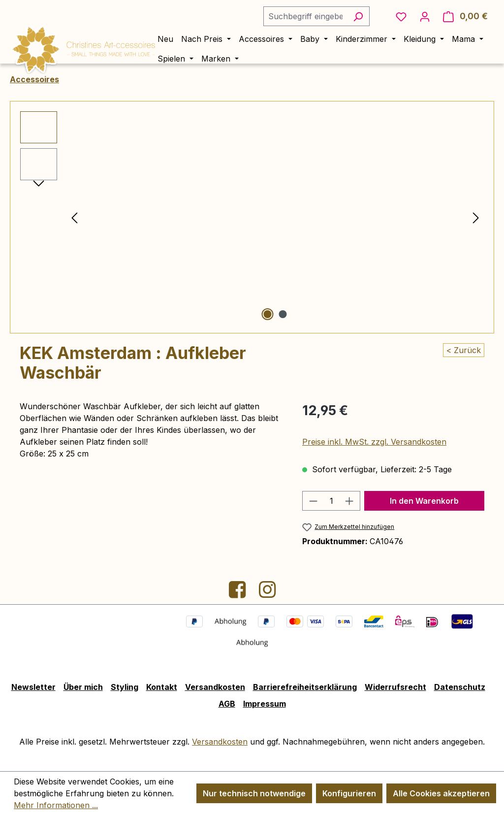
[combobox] (305, 16)
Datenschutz (460, 687)
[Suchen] (358, 16)
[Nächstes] (476, 217)
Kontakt (162, 687)
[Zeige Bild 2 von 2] (283, 314)
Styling (125, 687)
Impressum (265, 704)
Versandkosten (215, 687)
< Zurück (464, 350)
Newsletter (33, 687)
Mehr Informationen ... (56, 805)
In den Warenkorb (424, 501)
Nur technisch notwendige (254, 793)
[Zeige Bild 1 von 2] (268, 314)
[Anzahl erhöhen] (349, 501)
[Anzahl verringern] (313, 501)
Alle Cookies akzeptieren (441, 793)
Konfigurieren (349, 793)
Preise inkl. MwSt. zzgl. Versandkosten (374, 442)
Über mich (83, 687)
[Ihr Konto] (425, 16)
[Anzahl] (331, 501)
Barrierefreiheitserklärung (305, 687)
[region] (252, 217)
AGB (227, 704)
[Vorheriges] (74, 217)
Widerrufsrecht (395, 687)
